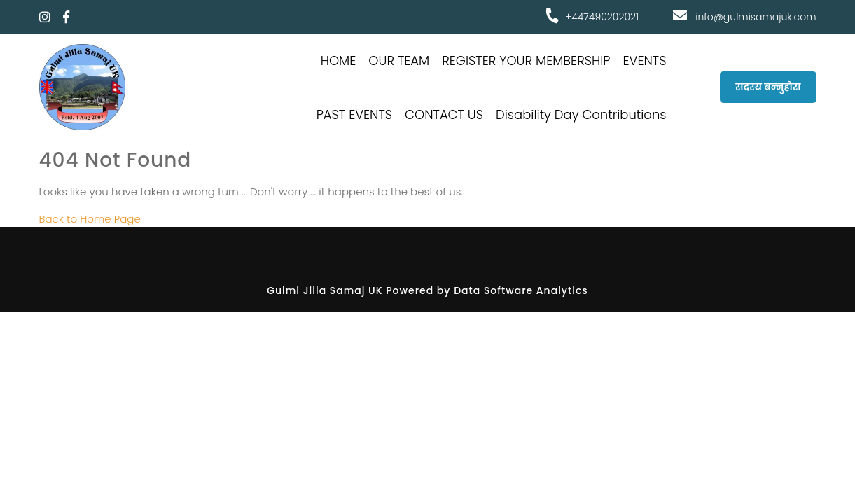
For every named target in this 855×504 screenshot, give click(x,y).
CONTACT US (444, 114)
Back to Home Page (90, 219)
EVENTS (645, 61)
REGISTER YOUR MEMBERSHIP (526, 61)
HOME (339, 61)
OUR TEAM (399, 61)
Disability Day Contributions (581, 114)
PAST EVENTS (354, 114)
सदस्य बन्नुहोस (768, 87)
